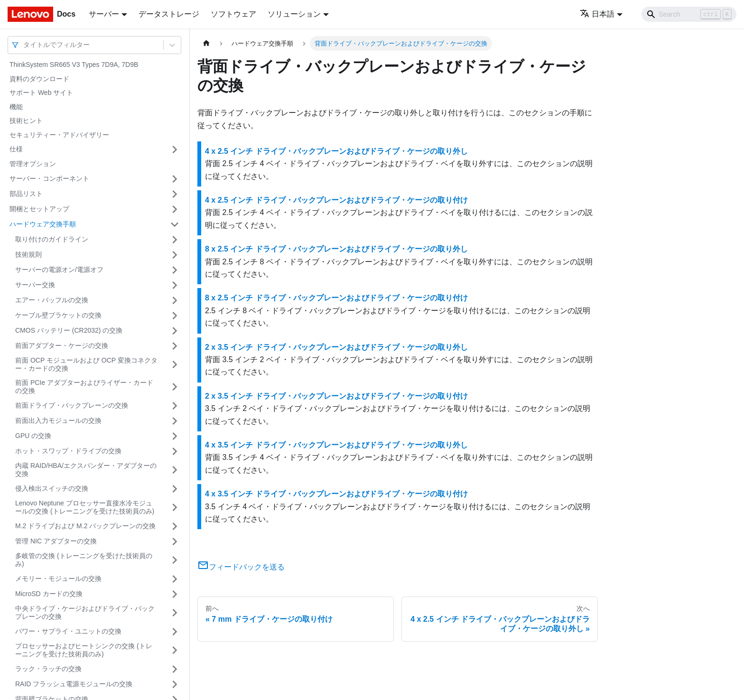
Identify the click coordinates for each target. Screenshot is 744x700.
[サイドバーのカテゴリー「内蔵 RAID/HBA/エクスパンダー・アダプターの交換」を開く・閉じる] (175, 470)
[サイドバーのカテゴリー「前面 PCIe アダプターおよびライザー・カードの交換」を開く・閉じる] (175, 387)
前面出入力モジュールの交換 (58, 420)
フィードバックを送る (241, 567)
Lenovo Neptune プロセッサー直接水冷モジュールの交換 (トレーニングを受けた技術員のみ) (85, 507)
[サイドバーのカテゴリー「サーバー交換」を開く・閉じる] (175, 285)
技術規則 (28, 254)
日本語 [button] (597, 14)
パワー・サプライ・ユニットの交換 (68, 631)
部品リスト (26, 194)
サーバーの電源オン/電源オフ (59, 270)
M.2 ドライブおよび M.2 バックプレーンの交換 (85, 526)
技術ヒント (26, 121)
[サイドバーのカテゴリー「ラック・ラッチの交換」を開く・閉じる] (175, 669)
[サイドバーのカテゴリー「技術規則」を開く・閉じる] (175, 255)
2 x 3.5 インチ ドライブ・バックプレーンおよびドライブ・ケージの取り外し (336, 347)
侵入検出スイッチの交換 (52, 488)
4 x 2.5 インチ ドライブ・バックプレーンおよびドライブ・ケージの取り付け (336, 200)
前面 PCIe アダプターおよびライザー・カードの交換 (84, 387)
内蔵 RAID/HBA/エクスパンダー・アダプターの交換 (86, 470)
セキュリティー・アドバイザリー (59, 135)
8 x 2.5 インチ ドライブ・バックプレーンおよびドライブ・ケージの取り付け (336, 298)
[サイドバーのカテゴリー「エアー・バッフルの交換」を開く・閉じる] (175, 300)
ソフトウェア (233, 14)
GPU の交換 (33, 436)
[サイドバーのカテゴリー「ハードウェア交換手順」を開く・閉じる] (175, 224)
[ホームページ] (206, 43)
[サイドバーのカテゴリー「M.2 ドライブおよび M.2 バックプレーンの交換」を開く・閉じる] (175, 526)
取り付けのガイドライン (52, 239)
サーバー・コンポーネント (49, 178)
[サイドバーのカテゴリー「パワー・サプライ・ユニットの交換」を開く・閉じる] (175, 632)
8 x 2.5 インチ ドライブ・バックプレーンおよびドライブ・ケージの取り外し (336, 249)
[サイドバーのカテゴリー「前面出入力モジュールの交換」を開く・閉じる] (175, 421)
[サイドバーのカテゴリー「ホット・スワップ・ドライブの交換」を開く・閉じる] (175, 451)
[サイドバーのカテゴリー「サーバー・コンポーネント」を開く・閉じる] (175, 179)
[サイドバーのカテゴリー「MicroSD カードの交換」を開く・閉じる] (175, 594)
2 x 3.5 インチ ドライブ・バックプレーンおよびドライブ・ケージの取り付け (336, 396)
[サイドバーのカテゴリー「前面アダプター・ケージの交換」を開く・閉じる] (175, 346)
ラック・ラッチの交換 (48, 669)
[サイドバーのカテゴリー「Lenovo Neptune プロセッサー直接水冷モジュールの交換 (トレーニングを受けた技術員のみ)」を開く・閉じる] (175, 508)
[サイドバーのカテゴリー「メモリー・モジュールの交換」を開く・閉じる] (175, 579)
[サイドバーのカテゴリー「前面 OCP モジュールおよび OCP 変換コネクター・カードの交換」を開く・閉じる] (175, 365)
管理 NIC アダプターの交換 (56, 541)
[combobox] (24, 45)
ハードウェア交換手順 (43, 224)
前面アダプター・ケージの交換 (62, 345)
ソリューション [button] (294, 14)
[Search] (689, 14)
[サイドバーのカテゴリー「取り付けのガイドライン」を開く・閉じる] (175, 240)
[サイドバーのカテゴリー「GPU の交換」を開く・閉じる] (175, 436)
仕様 (16, 149)
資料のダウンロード (39, 79)
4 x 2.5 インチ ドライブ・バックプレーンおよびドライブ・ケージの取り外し (336, 151)
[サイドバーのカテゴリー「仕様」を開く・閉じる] (175, 149)
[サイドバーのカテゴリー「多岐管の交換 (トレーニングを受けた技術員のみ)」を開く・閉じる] (175, 560)
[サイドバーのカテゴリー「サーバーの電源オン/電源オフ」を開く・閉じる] (175, 270)
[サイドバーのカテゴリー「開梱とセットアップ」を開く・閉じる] (175, 209)
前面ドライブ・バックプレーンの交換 (72, 405)
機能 (16, 107)
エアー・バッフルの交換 (52, 300)
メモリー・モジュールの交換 (58, 579)
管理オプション (33, 164)
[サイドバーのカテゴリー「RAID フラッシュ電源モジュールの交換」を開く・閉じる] (175, 684)
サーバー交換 (35, 285)
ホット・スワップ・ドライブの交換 (68, 451)
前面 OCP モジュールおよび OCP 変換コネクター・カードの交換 (86, 364)
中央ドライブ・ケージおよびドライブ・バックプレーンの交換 (85, 613)
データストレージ (169, 14)
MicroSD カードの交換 (49, 594)
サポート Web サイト (41, 93)
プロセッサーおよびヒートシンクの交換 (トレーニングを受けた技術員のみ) (84, 650)
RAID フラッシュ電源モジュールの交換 (74, 684)
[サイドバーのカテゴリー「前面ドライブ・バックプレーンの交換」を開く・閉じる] (175, 406)
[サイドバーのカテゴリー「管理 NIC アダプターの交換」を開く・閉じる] (175, 541)
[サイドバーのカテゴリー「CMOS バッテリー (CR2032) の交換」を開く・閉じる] (175, 331)
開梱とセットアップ (39, 209)
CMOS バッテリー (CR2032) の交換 (69, 330)
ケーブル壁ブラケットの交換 (58, 315)
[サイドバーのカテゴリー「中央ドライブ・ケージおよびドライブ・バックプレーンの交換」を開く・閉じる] (175, 613)
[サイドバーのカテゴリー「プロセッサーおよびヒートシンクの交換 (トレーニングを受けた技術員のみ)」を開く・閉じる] (175, 650)
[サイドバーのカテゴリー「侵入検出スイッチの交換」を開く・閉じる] (175, 489)
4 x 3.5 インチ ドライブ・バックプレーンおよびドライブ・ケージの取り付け (336, 494)
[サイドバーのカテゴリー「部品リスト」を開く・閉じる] (175, 194)
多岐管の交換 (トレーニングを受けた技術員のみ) (84, 560)
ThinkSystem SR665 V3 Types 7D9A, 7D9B (74, 65)
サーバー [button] (104, 14)
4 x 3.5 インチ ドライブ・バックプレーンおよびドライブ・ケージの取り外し (336, 445)
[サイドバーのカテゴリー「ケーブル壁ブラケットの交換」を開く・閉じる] (175, 316)
